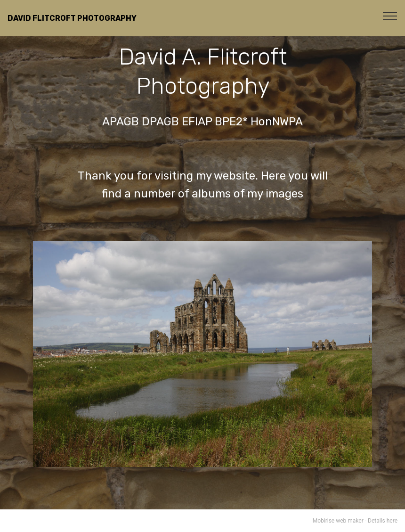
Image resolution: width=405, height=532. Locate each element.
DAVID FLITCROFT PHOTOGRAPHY (72, 18)
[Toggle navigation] (390, 16)
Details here (383, 521)
